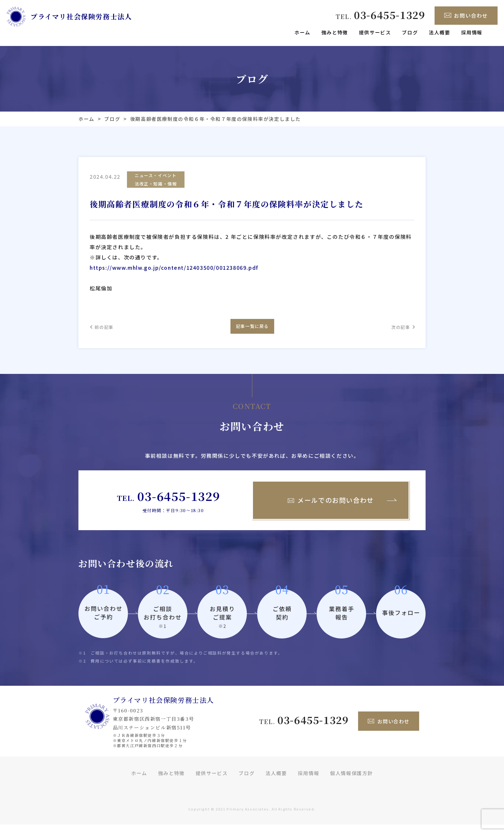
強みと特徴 (335, 32)
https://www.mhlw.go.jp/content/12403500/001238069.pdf (174, 270)
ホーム (302, 32)
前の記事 (107, 332)
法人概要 (439, 32)
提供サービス (375, 32)
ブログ (410, 32)
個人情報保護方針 (351, 781)
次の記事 (397, 332)
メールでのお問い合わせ (331, 508)
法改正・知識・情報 (156, 186)
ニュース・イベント (156, 176)
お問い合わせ (466, 16)
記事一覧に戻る (252, 332)
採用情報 (472, 32)
